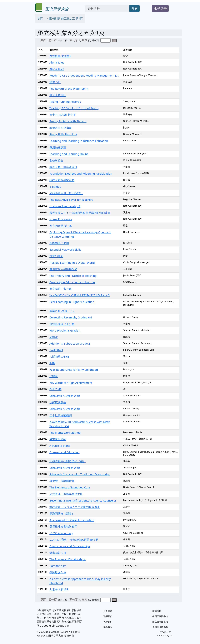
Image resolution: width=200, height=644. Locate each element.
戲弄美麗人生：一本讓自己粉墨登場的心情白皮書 (80, 213)
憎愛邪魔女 (56, 256)
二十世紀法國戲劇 (61, 415)
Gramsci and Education (64, 452)
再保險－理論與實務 (62, 481)
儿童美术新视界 (59, 590)
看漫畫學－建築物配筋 (63, 269)
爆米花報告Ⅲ (58, 553)
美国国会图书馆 (160, 627)
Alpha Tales (57, 62)
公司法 (54, 337)
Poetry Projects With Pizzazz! (68, 121)
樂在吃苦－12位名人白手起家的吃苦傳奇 (75, 507)
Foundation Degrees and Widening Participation (81, 174)
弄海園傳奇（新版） (62, 514)
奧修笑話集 (56, 160)
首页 (40, 18)
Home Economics (61, 219)
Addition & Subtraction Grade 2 (70, 344)
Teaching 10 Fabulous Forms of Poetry (74, 108)
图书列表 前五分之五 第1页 (66, 18)
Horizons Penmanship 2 (65, 206)
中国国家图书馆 (160, 616)
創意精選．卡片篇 (61, 289)
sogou (62, 626)
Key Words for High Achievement (71, 383)
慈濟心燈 (55, 82)
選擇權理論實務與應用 (63, 527)
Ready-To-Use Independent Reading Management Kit (84, 76)
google (46, 626)
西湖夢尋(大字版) (60, 56)
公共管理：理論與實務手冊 (66, 494)
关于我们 (108, 622)
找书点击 (160, 8)
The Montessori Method (65, 433)
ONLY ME (55, 389)
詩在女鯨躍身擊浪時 (62, 180)
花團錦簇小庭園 (59, 243)
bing (54, 626)
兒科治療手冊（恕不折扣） (66, 193)
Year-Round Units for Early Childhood (74, 370)
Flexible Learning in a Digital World (72, 263)
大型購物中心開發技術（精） (67, 461)
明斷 (52, 363)
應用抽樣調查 (58, 147)
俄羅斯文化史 (58, 572)
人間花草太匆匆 (59, 357)
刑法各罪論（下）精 (62, 324)
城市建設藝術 (58, 439)
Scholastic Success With (65, 396)
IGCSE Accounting (61, 533)
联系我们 (108, 616)
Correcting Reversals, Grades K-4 (71, 317)
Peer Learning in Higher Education (72, 302)
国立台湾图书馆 (160, 622)
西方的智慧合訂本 (61, 226)
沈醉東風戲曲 (58, 402)
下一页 (73, 40)
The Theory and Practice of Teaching (73, 276)
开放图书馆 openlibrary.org (165, 634)
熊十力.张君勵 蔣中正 (63, 115)
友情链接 (157, 611)
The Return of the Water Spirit (69, 89)
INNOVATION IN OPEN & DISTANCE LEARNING (80, 295)
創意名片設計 (58, 95)
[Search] (107, 8)
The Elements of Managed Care (70, 487)
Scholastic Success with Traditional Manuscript (80, 474)
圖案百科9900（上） (62, 311)
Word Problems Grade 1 (65, 330)
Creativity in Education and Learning (73, 282)
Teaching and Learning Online (69, 154)
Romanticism (58, 566)
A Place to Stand (60, 446)
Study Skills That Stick (63, 134)
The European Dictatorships (67, 559)
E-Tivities (55, 187)
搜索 (134, 8)
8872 (85, 40)
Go (114, 41)
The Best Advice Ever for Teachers (71, 200)
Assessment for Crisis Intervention (72, 520)
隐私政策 (108, 627)
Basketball (56, 350)
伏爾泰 (54, 376)
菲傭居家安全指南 (61, 128)
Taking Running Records (65, 102)
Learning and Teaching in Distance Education (79, 141)
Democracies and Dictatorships (70, 546)
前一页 (52, 40)
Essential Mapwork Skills (65, 250)
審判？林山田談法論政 (63, 167)
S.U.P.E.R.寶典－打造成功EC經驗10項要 (74, 540)
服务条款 (108, 611)
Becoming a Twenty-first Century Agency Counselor (83, 500)
